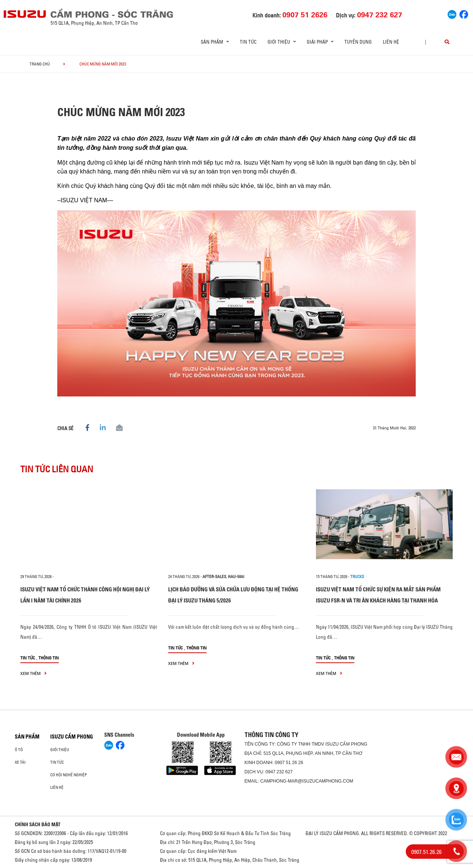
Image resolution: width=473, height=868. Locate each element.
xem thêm (33, 673)
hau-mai (236, 577)
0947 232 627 (279, 772)
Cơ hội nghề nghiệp (69, 775)
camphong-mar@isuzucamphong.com (307, 781)
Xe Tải (20, 762)
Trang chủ (40, 64)
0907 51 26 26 (289, 763)
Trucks (357, 577)
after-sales (214, 577)
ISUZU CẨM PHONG (72, 737)
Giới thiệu (60, 750)
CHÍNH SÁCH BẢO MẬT (38, 824)
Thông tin (49, 658)
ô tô (19, 750)
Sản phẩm (27, 737)
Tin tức (248, 42)
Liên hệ (391, 42)
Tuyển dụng (358, 42)
